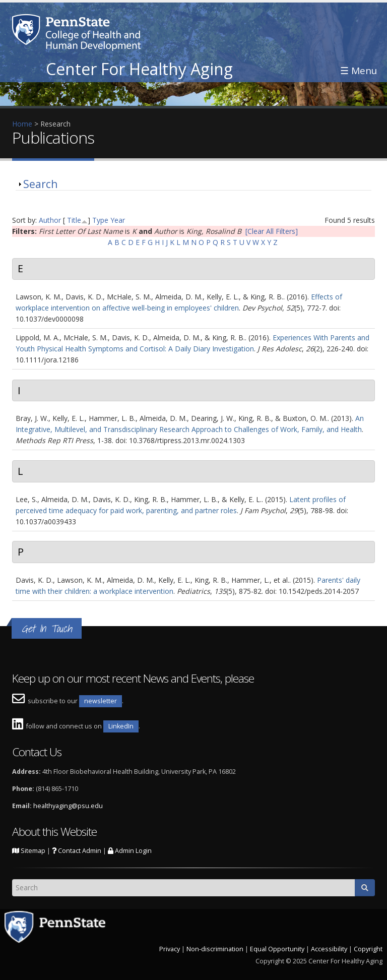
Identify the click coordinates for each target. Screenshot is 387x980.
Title (74, 220)
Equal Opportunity (277, 949)
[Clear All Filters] (272, 231)
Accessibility (329, 949)
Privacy (170, 949)
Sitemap (29, 851)
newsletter (101, 701)
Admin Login (130, 851)
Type (100, 220)
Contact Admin (77, 851)
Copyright (368, 949)
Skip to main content (34, 5)
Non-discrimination (215, 949)
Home (22, 124)
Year (118, 220)
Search (40, 184)
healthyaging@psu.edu (68, 806)
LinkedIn (121, 726)
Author (50, 220)
